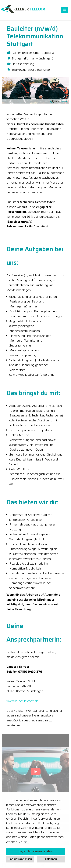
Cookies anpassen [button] (20, 859)
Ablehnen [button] (51, 859)
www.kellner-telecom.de (22, 701)
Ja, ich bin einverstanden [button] (36, 851)
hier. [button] (26, 842)
